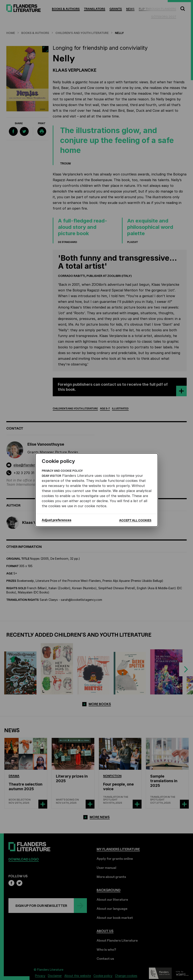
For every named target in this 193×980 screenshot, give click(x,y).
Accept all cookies (135, 520)
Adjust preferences (57, 520)
